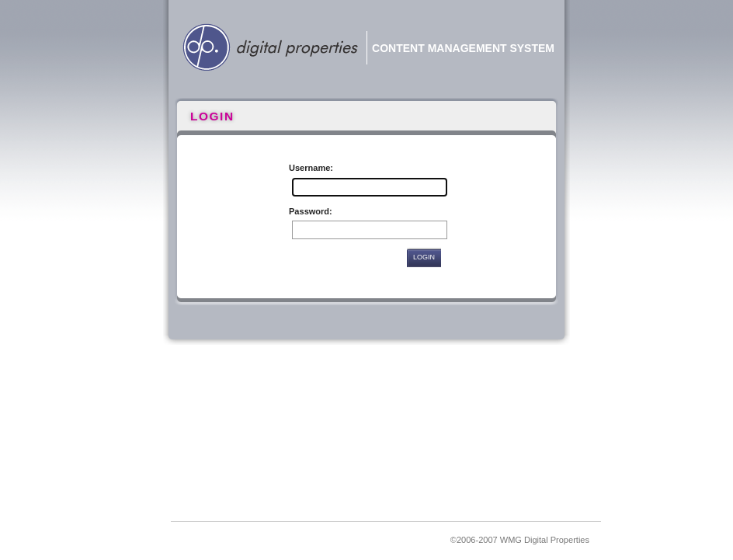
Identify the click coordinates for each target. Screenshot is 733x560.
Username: (311, 168)
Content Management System (463, 48)
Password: (311, 211)
